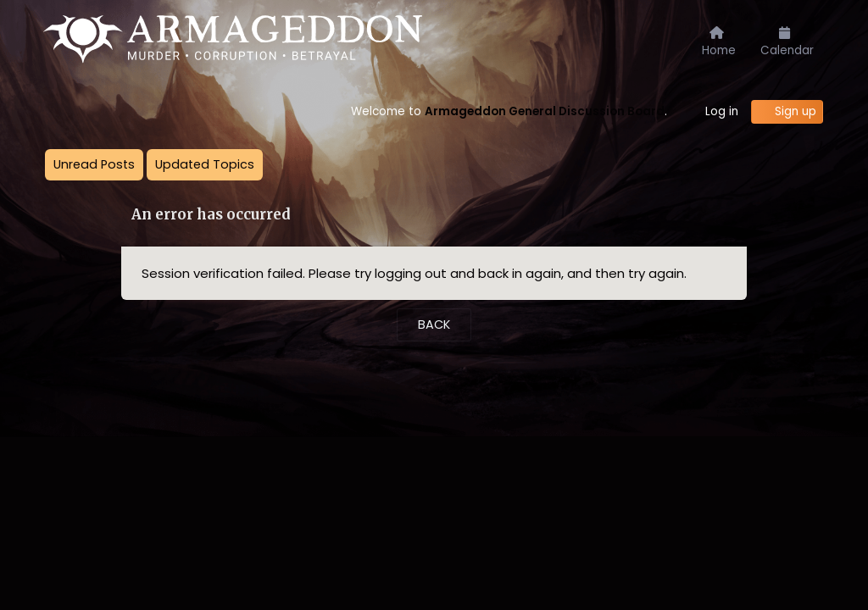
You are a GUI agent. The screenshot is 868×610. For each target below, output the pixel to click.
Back (434, 324)
